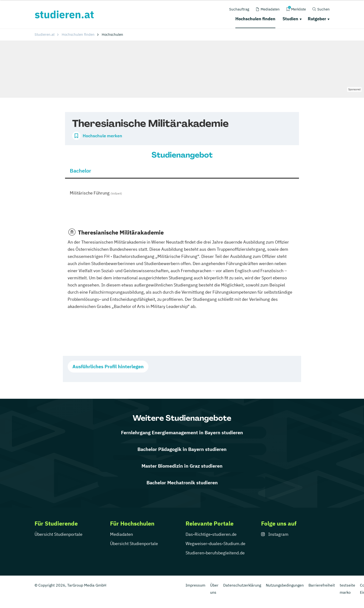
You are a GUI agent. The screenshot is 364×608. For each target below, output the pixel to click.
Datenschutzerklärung (242, 585)
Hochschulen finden (255, 19)
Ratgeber (317, 19)
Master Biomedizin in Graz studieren (182, 466)
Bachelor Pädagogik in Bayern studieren (182, 449)
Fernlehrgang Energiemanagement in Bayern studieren (182, 432)
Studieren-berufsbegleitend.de (215, 553)
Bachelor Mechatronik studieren (182, 483)
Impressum (195, 585)
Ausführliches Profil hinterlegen (108, 366)
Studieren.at (45, 34)
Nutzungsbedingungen (285, 585)
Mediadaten (121, 534)
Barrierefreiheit (322, 585)
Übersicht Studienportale (58, 534)
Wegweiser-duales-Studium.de (215, 544)
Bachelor (81, 171)
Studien (290, 19)
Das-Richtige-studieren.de (211, 534)
